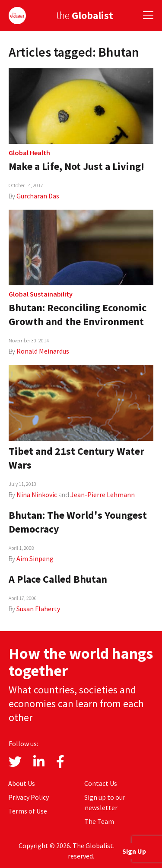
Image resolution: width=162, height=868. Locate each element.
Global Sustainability (41, 294)
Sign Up (134, 851)
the (85, 15)
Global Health (29, 153)
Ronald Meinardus (43, 351)
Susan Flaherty (38, 609)
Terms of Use (28, 811)
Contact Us (101, 783)
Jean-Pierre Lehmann (103, 495)
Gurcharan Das (38, 196)
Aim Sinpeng (35, 558)
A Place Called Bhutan (58, 579)
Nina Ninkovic (37, 495)
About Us (22, 783)
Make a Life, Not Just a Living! (76, 166)
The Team (99, 821)
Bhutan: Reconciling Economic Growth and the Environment (78, 314)
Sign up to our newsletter (105, 802)
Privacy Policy (29, 797)
